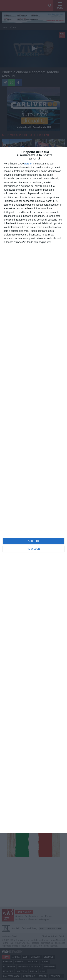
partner (28, 164)
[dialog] (33, 490)
